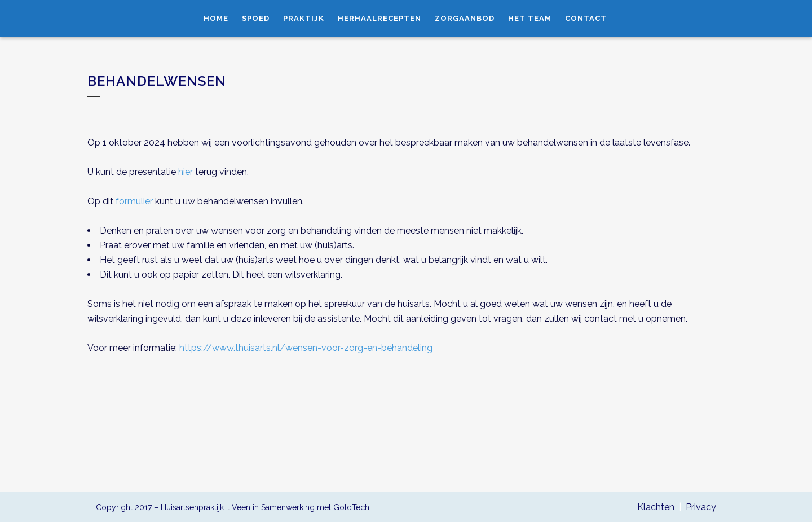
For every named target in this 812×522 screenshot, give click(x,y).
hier (186, 172)
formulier (134, 201)
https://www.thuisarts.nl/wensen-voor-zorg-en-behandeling (306, 348)
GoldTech (351, 507)
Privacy (701, 507)
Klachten (656, 507)
